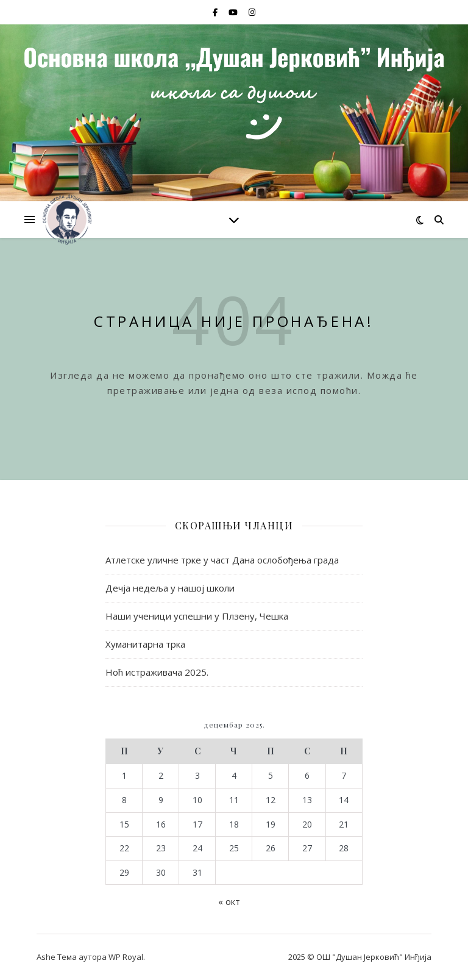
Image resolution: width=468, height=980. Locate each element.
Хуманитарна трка (145, 644)
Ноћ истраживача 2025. (157, 672)
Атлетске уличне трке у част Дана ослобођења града (222, 560)
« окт (229, 901)
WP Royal (126, 957)
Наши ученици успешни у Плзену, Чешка (197, 616)
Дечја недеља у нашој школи (170, 588)
